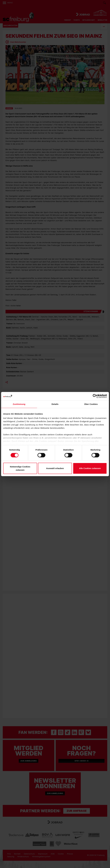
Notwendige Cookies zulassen (20, 468)
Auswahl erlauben (55, 468)
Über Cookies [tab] (91, 404)
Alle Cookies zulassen (90, 468)
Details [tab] (55, 404)
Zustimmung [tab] (19, 404)
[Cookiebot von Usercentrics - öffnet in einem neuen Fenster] (95, 396)
